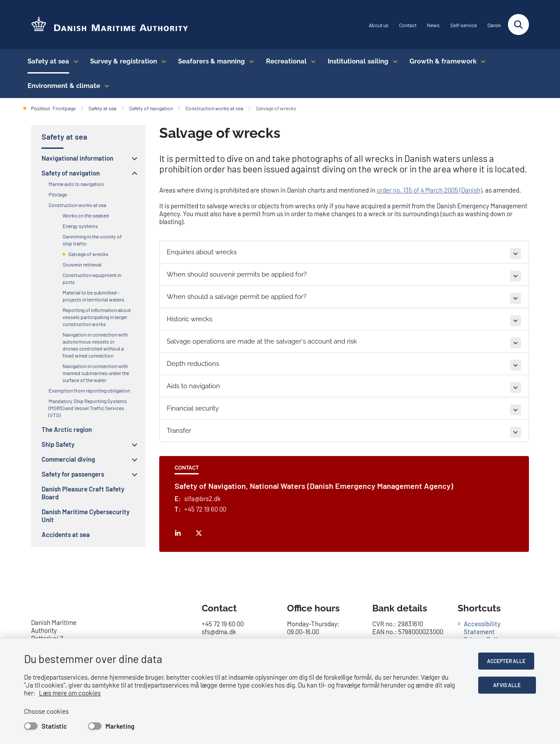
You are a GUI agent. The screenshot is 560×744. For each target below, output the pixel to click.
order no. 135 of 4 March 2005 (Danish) (429, 190)
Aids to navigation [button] (193, 386)
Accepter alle (508, 661)
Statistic (54, 726)
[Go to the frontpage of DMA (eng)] (106, 25)
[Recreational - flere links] (311, 61)
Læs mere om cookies (58, 693)
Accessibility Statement (482, 628)
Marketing (120, 726)
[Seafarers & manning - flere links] (250, 61)
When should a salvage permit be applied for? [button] (236, 297)
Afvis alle (508, 685)
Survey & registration (124, 61)
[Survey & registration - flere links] (162, 61)
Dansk (494, 25)
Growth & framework (443, 61)
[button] (132, 158)
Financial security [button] (193, 408)
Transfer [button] (179, 431)
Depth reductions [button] (193, 364)
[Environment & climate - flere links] (105, 86)
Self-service (464, 25)
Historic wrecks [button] (189, 319)
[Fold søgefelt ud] (518, 25)
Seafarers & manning (212, 61)
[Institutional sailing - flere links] (393, 61)
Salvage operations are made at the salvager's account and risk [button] (262, 341)
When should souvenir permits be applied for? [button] (237, 274)
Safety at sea (48, 61)
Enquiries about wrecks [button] (202, 252)
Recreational (286, 61)
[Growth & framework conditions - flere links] (481, 61)
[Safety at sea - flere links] (74, 61)
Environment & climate (64, 86)
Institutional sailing (358, 61)
